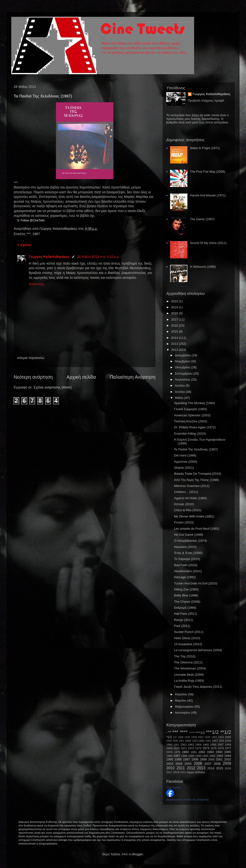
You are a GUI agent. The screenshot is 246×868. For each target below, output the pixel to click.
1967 (221, 744)
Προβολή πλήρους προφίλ (206, 100)
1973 (198, 748)
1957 (215, 741)
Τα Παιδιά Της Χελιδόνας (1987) (196, 449)
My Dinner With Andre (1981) (194, 516)
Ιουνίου (180, 392)
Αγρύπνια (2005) (186, 462)
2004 (179, 764)
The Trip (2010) (185, 656)
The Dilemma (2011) (188, 662)
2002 (228, 759)
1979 (177, 752)
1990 (198, 756)
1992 (212, 756)
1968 (228, 744)
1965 (206, 744)
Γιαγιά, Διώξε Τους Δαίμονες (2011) (198, 687)
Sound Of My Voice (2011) (208, 243)
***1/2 (212, 732)
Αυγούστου (183, 379)
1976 (221, 748)
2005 (188, 764)
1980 (185, 752)
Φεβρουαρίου (185, 707)
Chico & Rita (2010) (188, 510)
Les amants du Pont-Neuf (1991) (197, 529)
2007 (208, 764)
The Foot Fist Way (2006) (207, 172)
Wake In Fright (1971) (205, 148)
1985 (228, 752)
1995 (170, 759)
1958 (221, 741)
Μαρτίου (181, 701)
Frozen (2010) (184, 522)
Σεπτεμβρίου (184, 373)
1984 (219, 752)
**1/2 (226, 732)
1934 (181, 737)
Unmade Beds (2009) (189, 675)
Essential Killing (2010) (190, 434)
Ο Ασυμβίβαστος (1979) (190, 541)
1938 (207, 737)
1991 (205, 756)
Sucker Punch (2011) (189, 632)
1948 (175, 741)
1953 (195, 741)
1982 (202, 752)
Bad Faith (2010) (186, 565)
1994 (228, 756)
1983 (210, 752)
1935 (187, 737)
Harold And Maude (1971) (208, 195)
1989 (191, 756)
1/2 (175, 737)
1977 (228, 748)
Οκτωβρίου (183, 367)
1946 (169, 741)
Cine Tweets (173, 788)
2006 (198, 763)
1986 (169, 756)
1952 (188, 741)
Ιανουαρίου (183, 713)
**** (184, 732)
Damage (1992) (185, 577)
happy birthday (196, 772)
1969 (169, 748)
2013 (175, 344)
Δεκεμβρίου (183, 355)
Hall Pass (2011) (185, 614)
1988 (184, 756)
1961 (176, 745)
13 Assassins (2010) (188, 644)
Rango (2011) (184, 620)
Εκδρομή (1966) (185, 608)
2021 (183, 772)
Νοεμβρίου (183, 361)
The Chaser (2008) (187, 602)
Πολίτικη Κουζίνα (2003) (191, 421)
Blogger (138, 854)
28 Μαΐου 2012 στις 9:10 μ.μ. (98, 257)
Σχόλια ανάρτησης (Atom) (53, 387)
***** (192, 733)
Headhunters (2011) (188, 571)
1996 (178, 759)
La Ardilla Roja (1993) (189, 681)
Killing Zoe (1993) (186, 589)
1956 (208, 741)
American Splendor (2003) (192, 415)
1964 (198, 744)
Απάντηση (37, 284)
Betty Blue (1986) (186, 595)
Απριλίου (181, 694)
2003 (170, 764)
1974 (206, 748)
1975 (214, 748)
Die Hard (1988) (185, 455)
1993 (220, 756)
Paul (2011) (182, 626)
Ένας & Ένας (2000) (188, 553)
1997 (187, 759)
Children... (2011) (186, 492)
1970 (177, 748)
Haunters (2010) (185, 547)
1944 (221, 737)
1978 (169, 752)
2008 (217, 764)
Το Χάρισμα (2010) (187, 559)
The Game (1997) (202, 219)
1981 (194, 752)
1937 (201, 737)
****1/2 (200, 733)
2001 (219, 759)
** (170, 732)
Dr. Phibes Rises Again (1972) (195, 427)
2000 (211, 759)
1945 (228, 737)
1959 (228, 741)
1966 (213, 744)
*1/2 (169, 737)
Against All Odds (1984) (190, 498)
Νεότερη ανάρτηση (33, 377)
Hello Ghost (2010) (187, 638)
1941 (214, 737)
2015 (175, 331)
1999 (203, 759)
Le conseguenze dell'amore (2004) (198, 650)
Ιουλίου (180, 385)
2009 (227, 763)
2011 (181, 768)
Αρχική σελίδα (81, 377)
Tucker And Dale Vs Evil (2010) (196, 583)
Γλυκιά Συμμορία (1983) (190, 409)
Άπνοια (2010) (184, 504)
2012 (175, 350)
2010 (170, 768)
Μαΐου (180, 398)
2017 (175, 319)
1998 (195, 759)
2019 (175, 307)
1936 (194, 737)
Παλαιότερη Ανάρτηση (133, 377)
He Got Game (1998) (188, 535)
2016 (175, 325)
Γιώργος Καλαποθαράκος (59, 229)
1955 (201, 741)
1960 (169, 744)
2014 (175, 338)
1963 (191, 744)
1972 (191, 748)
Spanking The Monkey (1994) (194, 403)
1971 (184, 748)
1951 (181, 741)
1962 (184, 744)
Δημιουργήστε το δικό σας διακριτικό (188, 800)
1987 (36, 234)
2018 (175, 313)
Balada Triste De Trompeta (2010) (197, 474)
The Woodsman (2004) (190, 668)
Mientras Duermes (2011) (192, 486)
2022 (175, 301)
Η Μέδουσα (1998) (203, 267)
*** (29, 234)
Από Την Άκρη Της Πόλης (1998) (196, 480)
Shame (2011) (184, 468)
